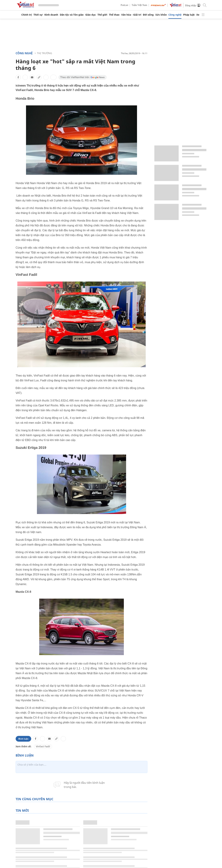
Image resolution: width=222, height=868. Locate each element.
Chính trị (27, 15)
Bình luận (23, 739)
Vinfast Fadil (43, 746)
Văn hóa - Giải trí (131, 15)
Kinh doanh (51, 15)
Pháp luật (189, 15)
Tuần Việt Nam (139, 5)
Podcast (125, 5)
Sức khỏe (161, 15)
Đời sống (148, 15)
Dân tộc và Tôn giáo (72, 15)
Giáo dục (91, 15)
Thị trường (44, 53)
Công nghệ (175, 15)
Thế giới (102, 15)
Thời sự (38, 15)
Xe (198, 15)
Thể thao (114, 15)
